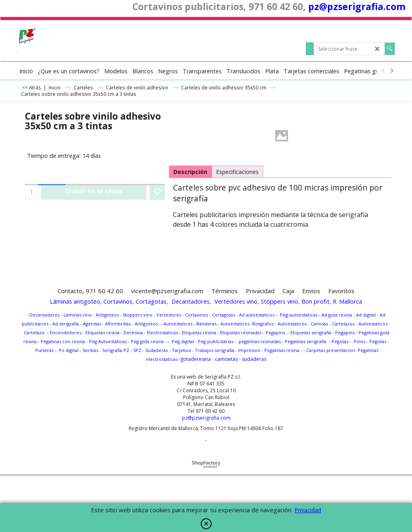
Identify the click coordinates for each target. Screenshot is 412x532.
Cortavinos (118, 301)
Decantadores (191, 301)
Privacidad (308, 510)
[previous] (383, 71)
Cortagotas (151, 301)
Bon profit (315, 301)
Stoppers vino (279, 301)
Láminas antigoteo (75, 301)
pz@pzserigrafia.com (357, 6)
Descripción (190, 172)
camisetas (226, 359)
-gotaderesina (194, 359)
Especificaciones (237, 172)
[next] (391, 71)
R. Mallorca (347, 301)
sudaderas (254, 359)
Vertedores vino (236, 301)
